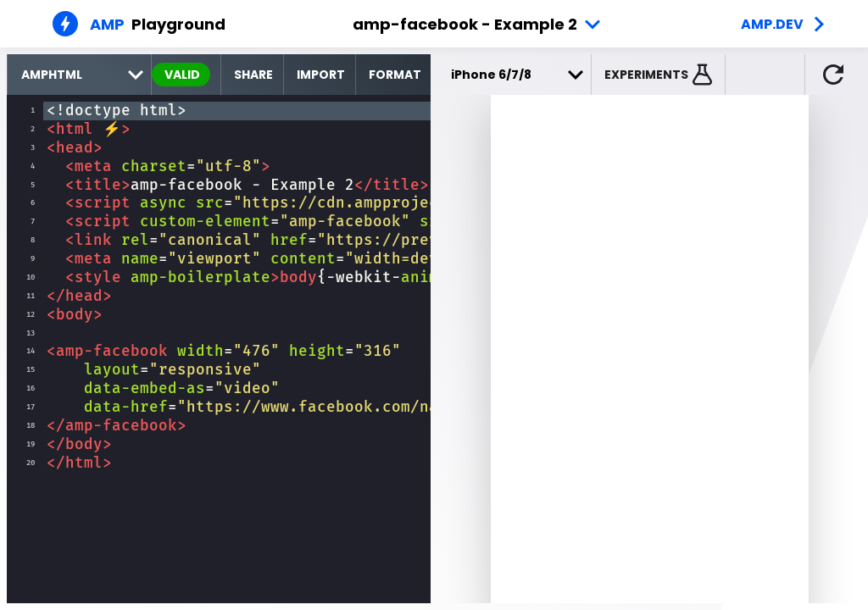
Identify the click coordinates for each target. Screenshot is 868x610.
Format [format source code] (395, 75)
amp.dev (772, 24)
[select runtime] (79, 75)
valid (182, 75)
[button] (659, 75)
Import (321, 75)
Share (253, 75)
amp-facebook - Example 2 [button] (465, 24)
